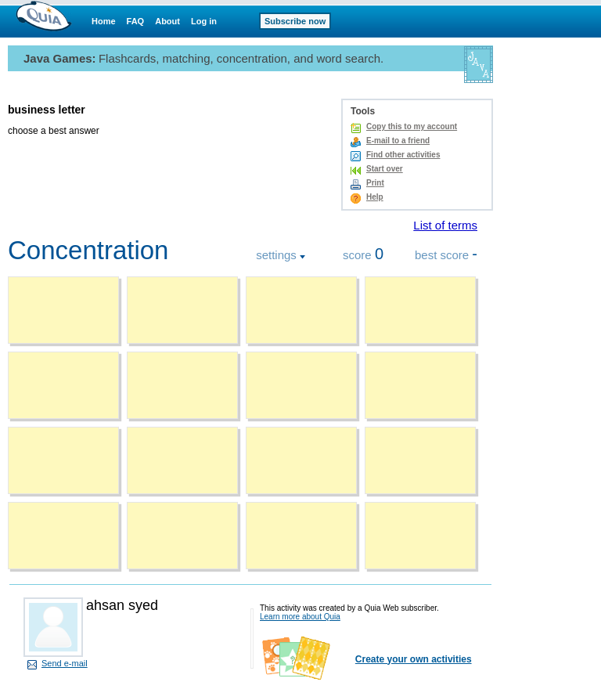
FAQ (136, 21)
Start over (385, 169)
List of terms (445, 225)
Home (104, 21)
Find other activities (403, 155)
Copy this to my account (412, 126)
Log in (204, 21)
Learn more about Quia (300, 617)
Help (375, 197)
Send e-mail (65, 663)
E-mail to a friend (398, 141)
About (167, 21)
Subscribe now (295, 21)
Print (375, 183)
